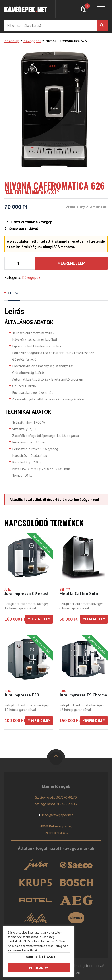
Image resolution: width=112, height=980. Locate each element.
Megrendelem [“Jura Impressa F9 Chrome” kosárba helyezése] (94, 720)
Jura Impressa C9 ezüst (27, 594)
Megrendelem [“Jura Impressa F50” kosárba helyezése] (39, 720)
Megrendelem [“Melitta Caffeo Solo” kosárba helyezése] (94, 619)
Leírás (14, 293)
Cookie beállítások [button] (39, 957)
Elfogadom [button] (39, 968)
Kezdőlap (12, 41)
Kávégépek (32, 41)
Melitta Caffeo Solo (79, 594)
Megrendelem (71, 263)
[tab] (15, 295)
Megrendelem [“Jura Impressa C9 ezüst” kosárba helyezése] (39, 619)
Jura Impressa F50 (22, 695)
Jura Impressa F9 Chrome (83, 695)
